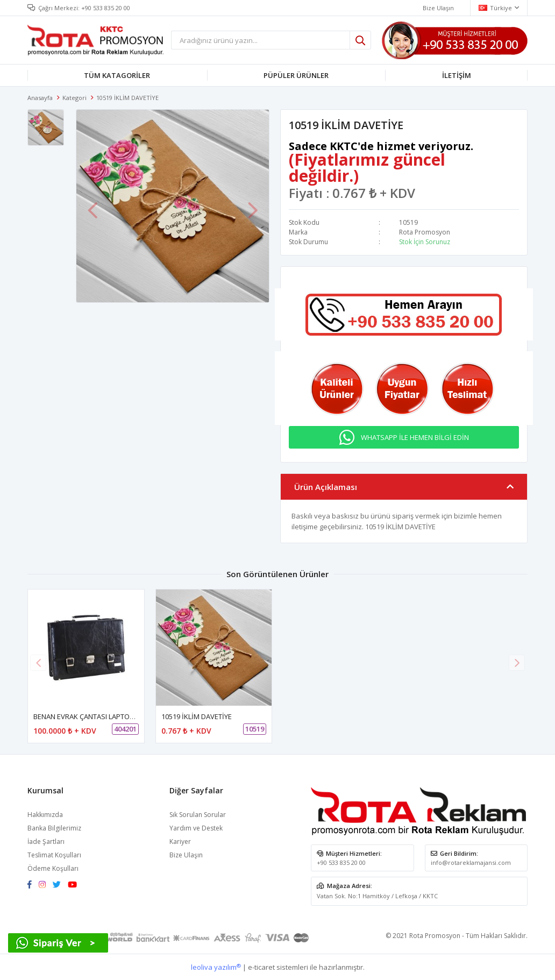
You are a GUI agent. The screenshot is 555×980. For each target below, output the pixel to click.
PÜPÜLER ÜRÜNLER (296, 75)
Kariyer (180, 840)
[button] (517, 661)
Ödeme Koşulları (53, 867)
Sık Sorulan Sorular (198, 814)
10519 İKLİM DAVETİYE (197, 715)
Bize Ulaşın (186, 854)
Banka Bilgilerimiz (54, 827)
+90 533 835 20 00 (106, 8)
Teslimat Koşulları (54, 854)
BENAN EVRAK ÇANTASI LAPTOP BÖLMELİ (98, 715)
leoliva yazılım (216, 966)
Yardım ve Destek (196, 827)
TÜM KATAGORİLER (117, 75)
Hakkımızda (45, 814)
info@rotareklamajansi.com (471, 861)
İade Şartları (46, 840)
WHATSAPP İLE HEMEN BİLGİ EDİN (415, 436)
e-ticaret (261, 966)
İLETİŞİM (457, 75)
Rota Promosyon (425, 232)
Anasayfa (40, 98)
